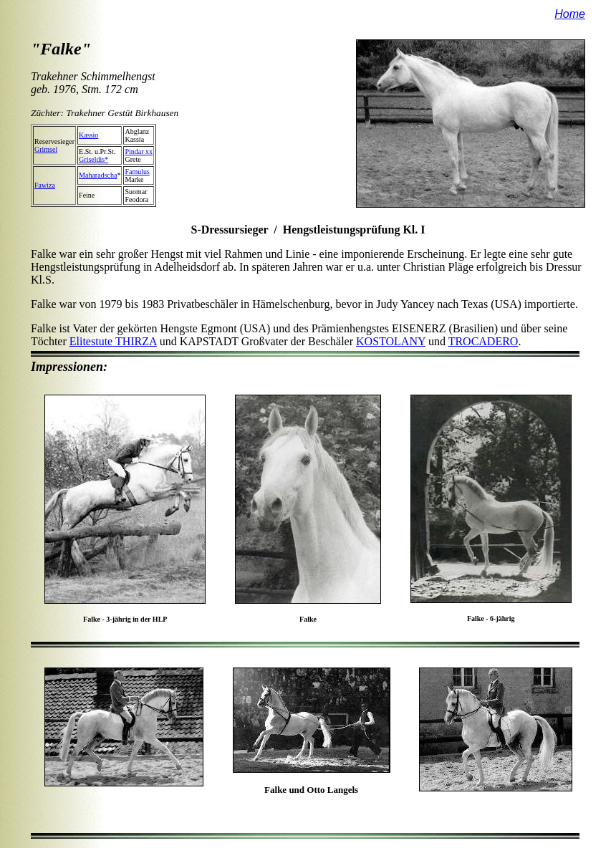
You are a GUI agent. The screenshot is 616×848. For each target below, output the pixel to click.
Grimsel (46, 149)
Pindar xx (139, 151)
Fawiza (45, 185)
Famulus (137, 172)
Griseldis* (93, 159)
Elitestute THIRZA (113, 341)
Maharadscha (98, 175)
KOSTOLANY (391, 341)
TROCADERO (483, 341)
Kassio (88, 135)
